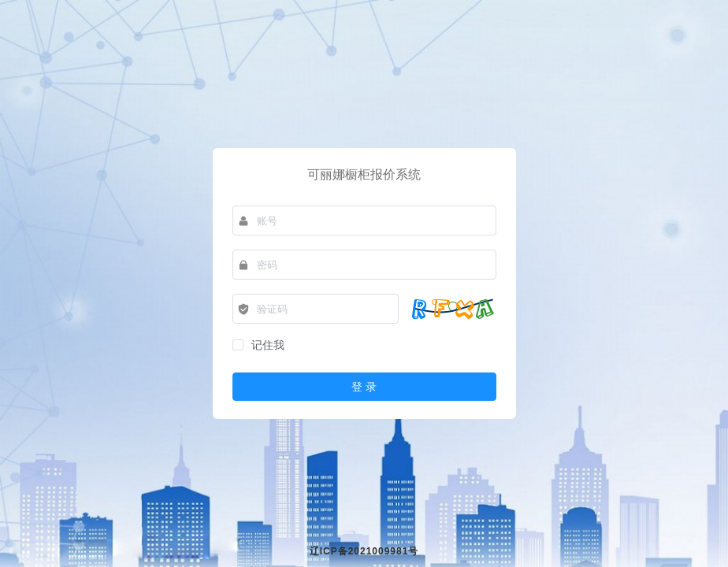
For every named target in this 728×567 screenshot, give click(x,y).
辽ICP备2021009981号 (364, 551)
